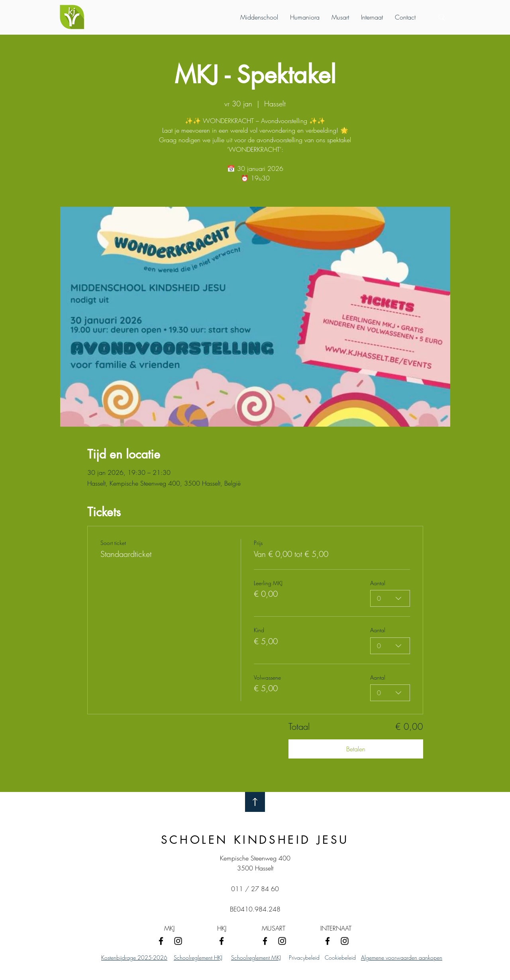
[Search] (442, 18)
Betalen (356, 749)
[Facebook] (161, 941)
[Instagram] (178, 941)
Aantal (378, 583)
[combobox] (390, 598)
